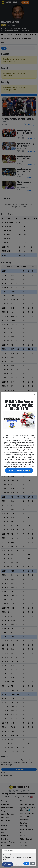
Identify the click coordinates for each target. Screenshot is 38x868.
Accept (26, 864)
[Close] (35, 851)
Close (32, 864)
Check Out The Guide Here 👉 (19, 470)
